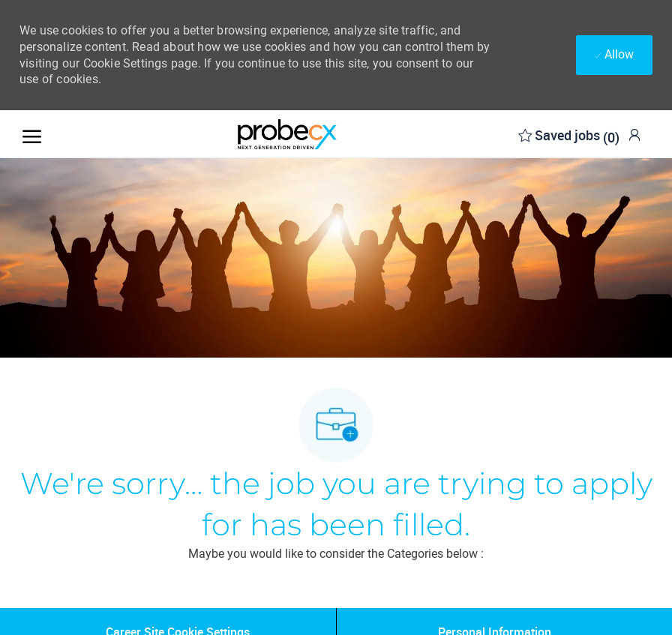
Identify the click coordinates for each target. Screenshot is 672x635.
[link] (634, 135)
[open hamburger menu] (32, 134)
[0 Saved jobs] (569, 134)
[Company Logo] (287, 134)
